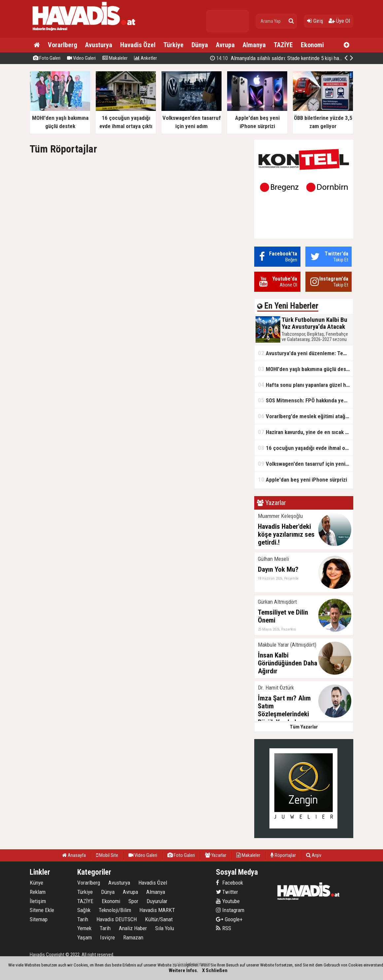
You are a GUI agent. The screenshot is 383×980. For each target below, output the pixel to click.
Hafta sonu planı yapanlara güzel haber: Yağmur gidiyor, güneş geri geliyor (305, 385)
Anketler (145, 58)
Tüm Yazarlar (304, 727)
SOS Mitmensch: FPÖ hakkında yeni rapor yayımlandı (305, 400)
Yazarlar (216, 855)
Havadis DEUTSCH (117, 919)
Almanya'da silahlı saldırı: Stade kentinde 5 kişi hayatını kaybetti (290, 58)
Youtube (228, 901)
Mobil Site (107, 855)
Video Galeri (81, 58)
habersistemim (198, 964)
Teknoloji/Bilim (115, 910)
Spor (133, 901)
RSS (224, 928)
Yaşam (85, 937)
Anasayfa (74, 855)
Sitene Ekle (42, 910)
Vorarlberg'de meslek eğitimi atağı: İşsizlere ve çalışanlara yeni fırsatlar (305, 416)
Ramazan (133, 937)
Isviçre (107, 937)
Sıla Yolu (165, 928)
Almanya (254, 45)
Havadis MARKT (157, 910)
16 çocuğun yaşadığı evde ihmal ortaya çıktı (305, 448)
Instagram (230, 910)
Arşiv (314, 855)
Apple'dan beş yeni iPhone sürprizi (302, 479)
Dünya (200, 45)
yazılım (178, 964)
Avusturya (99, 45)
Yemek (84, 928)
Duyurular (157, 901)
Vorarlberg (63, 45)
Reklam (38, 892)
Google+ (229, 919)
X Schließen (215, 970)
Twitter (227, 892)
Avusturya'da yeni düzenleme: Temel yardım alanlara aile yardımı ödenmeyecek (305, 353)
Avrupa (225, 45)
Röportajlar (283, 855)
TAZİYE (283, 45)
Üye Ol (339, 21)
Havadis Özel (138, 45)
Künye (36, 883)
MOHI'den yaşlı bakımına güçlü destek (305, 369)
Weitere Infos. (183, 970)
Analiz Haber (133, 928)
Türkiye (174, 45)
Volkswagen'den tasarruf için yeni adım (305, 464)
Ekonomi (312, 45)
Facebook (229, 883)
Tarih (83, 919)
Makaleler (115, 58)
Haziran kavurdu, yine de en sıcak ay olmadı (305, 432)
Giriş (315, 21)
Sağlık (84, 910)
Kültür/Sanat (159, 919)
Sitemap (39, 919)
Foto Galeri (47, 58)
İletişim (38, 901)
